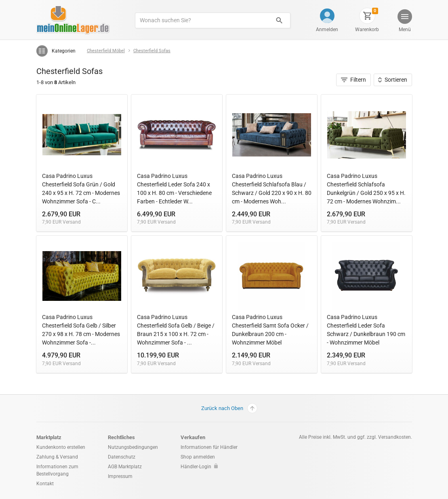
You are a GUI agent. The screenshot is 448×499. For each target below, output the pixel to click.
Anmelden (327, 30)
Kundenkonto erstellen (61, 447)
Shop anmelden (198, 457)
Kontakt (45, 484)
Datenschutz (122, 457)
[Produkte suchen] (202, 20)
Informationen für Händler (209, 447)
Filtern (354, 80)
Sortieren (393, 80)
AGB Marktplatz (125, 467)
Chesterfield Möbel (106, 51)
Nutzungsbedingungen (133, 447)
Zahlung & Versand (57, 457)
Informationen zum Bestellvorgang (57, 470)
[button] (404, 22)
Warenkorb (367, 30)
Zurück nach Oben (229, 408)
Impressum (120, 476)
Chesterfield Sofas (152, 51)
